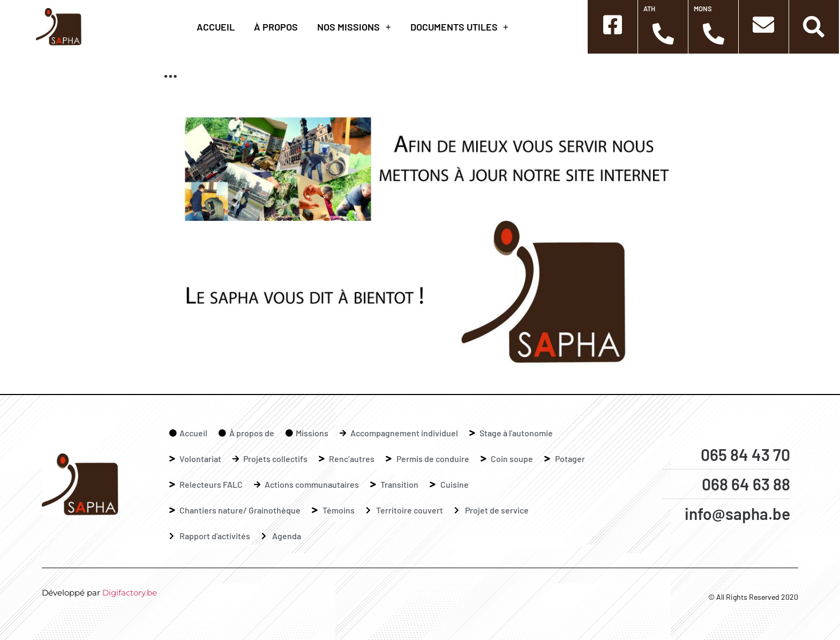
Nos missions (354, 27)
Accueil (216, 27)
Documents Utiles (459, 27)
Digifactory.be (130, 593)
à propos (276, 27)
